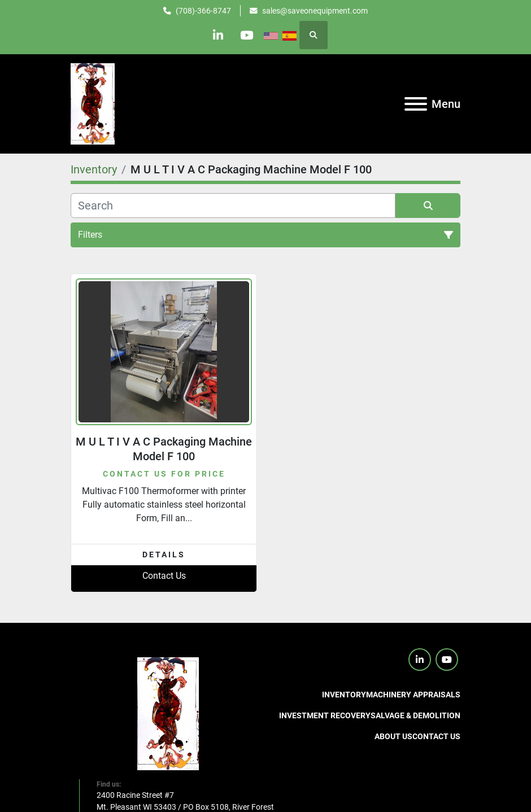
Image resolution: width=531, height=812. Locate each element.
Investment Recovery (325, 715)
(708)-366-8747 (203, 11)
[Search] (233, 206)
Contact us (436, 736)
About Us (393, 736)
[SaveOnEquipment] (168, 713)
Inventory (344, 695)
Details (164, 555)
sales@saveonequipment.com (315, 11)
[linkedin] (218, 35)
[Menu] (416, 104)
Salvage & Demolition (415, 715)
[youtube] (247, 35)
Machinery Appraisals (413, 695)
